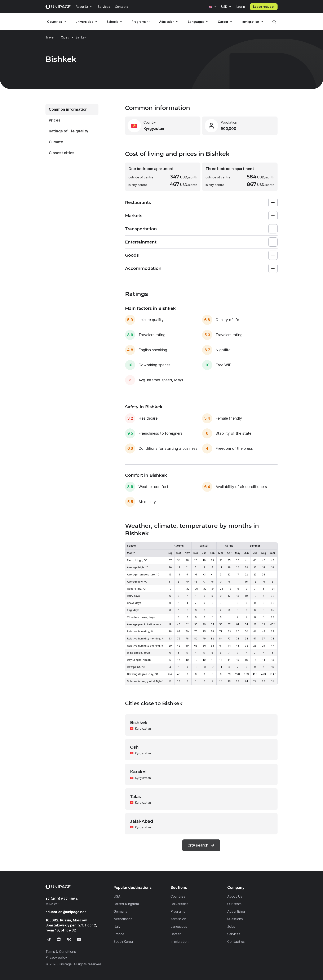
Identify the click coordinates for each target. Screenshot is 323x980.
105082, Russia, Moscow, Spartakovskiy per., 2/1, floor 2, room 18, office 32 (71, 925)
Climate (56, 142)
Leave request (264, 7)
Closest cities (62, 153)
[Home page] (58, 7)
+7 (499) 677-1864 (62, 899)
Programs (139, 22)
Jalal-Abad (142, 821)
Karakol (138, 772)
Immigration (250, 22)
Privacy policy (56, 957)
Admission (167, 22)
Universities (84, 22)
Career (223, 22)
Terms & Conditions (61, 952)
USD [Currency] (224, 7)
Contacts (121, 7)
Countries (55, 22)
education (66, 912)
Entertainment (141, 242)
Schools (112, 22)
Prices (55, 120)
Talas (135, 797)
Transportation (141, 229)
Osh (134, 747)
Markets (134, 216)
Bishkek (139, 723)
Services (104, 7)
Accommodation (143, 268)
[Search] (274, 22)
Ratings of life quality (68, 131)
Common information (68, 109)
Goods (132, 255)
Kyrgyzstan (143, 728)
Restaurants (138, 202)
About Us (82, 7)
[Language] (212, 7)
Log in (241, 7)
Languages (196, 22)
